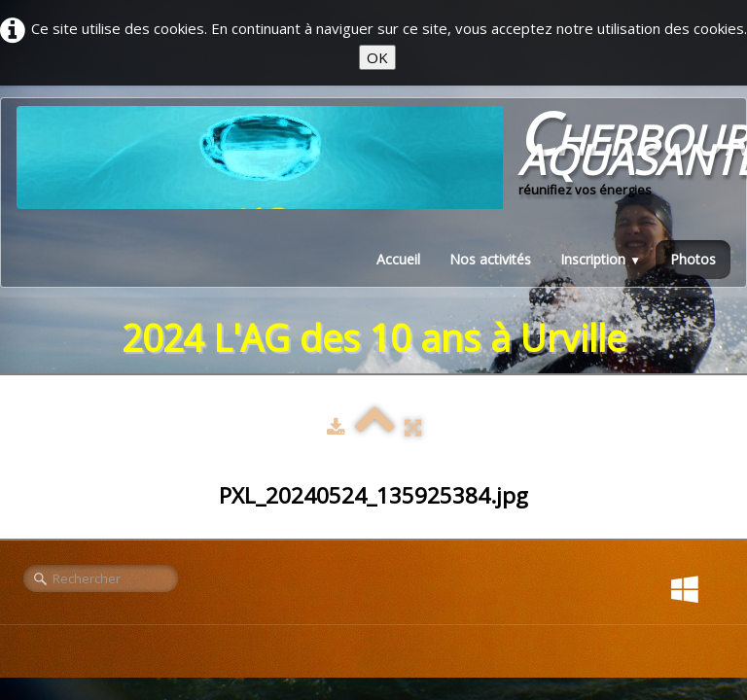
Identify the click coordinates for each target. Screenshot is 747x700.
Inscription (601, 259)
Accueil (398, 259)
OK (377, 57)
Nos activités (490, 259)
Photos (693, 259)
